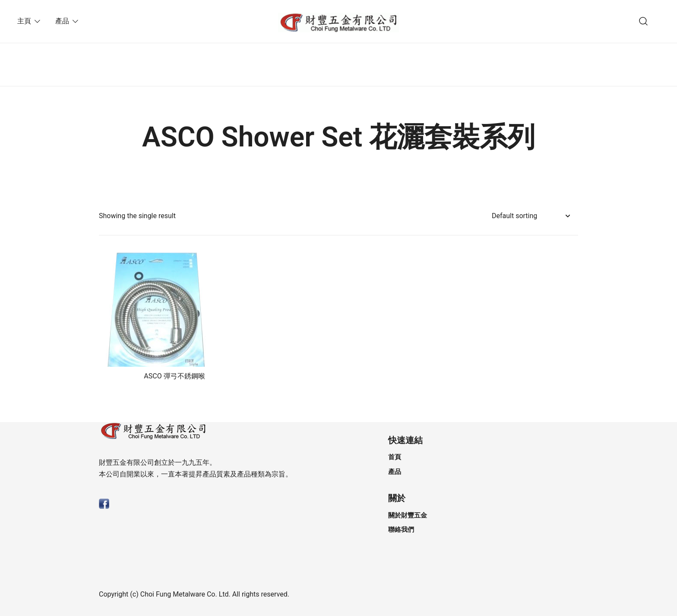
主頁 (24, 21)
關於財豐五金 (408, 515)
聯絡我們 (401, 530)
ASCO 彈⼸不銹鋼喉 (174, 376)
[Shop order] (531, 216)
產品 (62, 21)
